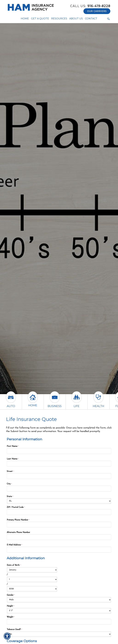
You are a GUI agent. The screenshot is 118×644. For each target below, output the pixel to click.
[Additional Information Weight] (59, 622)
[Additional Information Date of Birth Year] (32, 589)
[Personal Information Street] (59, 476)
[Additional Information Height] (59, 611)
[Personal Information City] (59, 489)
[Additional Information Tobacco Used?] (59, 634)
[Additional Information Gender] (59, 600)
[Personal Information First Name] (59, 451)
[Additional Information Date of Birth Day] (32, 579)
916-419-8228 (90, 6)
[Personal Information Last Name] (59, 464)
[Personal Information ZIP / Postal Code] (59, 512)
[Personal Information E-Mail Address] (59, 550)
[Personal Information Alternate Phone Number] (59, 537)
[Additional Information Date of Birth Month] (32, 570)
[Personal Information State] (59, 501)
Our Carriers (97, 11)
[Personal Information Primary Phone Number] (59, 525)
